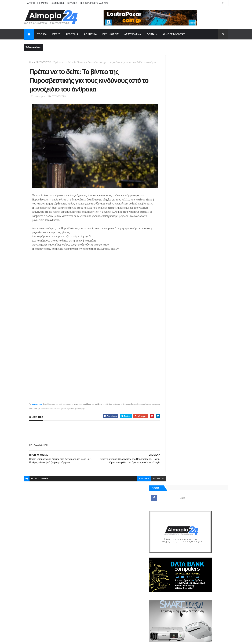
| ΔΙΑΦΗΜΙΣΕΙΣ (58, 3)
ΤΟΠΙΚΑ (42, 34)
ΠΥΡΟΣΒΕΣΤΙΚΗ (45, 62)
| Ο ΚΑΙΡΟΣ (43, 3)
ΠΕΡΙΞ (56, 34)
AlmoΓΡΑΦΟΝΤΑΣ (174, 34)
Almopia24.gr (37, 407)
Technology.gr (79, 639)
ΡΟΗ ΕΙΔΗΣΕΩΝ (181, 400)
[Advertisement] (93, 436)
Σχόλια (212, 400)
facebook (151, 482)
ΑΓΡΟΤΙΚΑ (72, 34)
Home (32, 62)
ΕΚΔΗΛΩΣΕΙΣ (111, 34)
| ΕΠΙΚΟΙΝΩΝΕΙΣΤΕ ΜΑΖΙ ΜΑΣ (94, 3)
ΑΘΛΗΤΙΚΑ (90, 34)
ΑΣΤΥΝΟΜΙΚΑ (133, 34)
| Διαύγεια (72, 3)
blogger (136, 482)
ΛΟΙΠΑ (151, 34)
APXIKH (31, 3)
